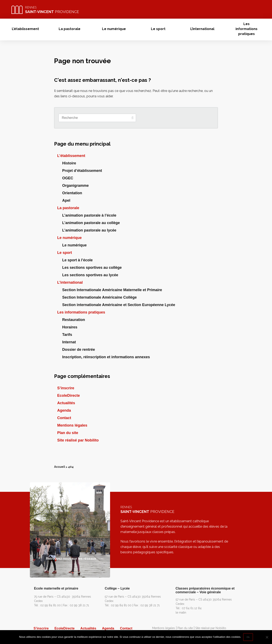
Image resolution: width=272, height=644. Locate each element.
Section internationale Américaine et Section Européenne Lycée (119, 305)
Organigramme (75, 186)
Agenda (64, 410)
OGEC (68, 178)
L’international (202, 29)
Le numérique (114, 29)
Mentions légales (72, 425)
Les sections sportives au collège (92, 268)
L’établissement (25, 29)
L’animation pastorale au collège (91, 223)
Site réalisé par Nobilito (78, 440)
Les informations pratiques (246, 29)
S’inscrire (66, 388)
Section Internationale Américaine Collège (99, 297)
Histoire (69, 163)
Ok (248, 637)
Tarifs (67, 335)
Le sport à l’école (77, 260)
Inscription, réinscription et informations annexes (106, 357)
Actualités (66, 403)
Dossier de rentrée (79, 350)
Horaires (70, 327)
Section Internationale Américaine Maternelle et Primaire (112, 290)
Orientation (72, 193)
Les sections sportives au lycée (90, 275)
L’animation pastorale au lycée (89, 230)
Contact (64, 418)
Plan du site (68, 433)
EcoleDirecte (69, 396)
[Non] (267, 637)
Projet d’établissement (82, 171)
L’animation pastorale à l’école (89, 215)
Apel (66, 200)
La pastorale (70, 29)
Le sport (158, 29)
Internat (69, 342)
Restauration (74, 320)
